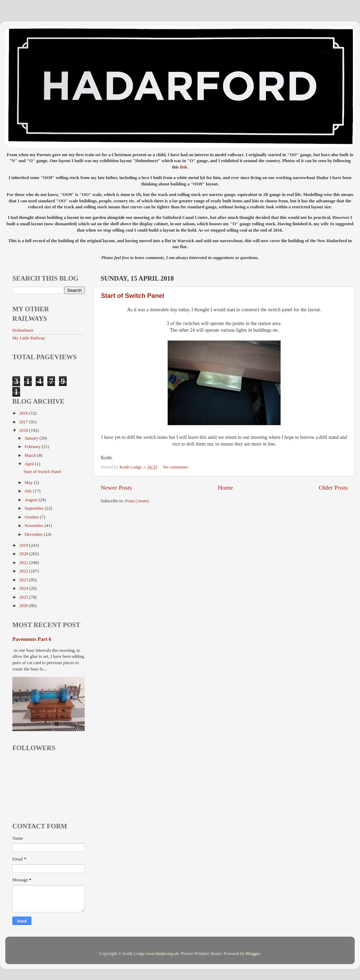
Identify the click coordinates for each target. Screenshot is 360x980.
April (30, 464)
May (29, 483)
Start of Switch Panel (133, 296)
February (33, 447)
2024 (24, 588)
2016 (24, 413)
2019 (24, 545)
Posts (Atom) (137, 501)
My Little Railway (29, 338)
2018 (24, 430)
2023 (24, 580)
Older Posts (333, 488)
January (32, 438)
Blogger (253, 954)
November (35, 526)
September (35, 508)
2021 (24, 563)
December (34, 534)
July (29, 491)
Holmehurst (23, 330)
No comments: (177, 467)
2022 (24, 571)
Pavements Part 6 (32, 639)
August (32, 500)
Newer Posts (116, 488)
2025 (24, 597)
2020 (24, 554)
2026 (24, 606)
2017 (24, 422)
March (31, 455)
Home (225, 488)
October (32, 517)
